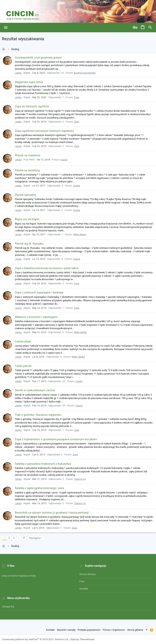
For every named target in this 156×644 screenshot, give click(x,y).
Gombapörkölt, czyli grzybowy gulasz (38, 58)
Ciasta (64, 160)
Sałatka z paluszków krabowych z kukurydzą (43, 464)
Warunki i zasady (66, 630)
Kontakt (84, 589)
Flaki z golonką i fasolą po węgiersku (38, 415)
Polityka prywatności (89, 630)
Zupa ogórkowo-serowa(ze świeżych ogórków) (44, 131)
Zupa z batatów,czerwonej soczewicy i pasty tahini (47, 268)
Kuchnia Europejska (85, 73)
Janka (18, 73)
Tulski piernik (23, 366)
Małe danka (80, 234)
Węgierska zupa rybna (29, 82)
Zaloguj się (8, 606)
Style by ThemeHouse (82, 639)
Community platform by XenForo (35, 639)
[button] (6, 28)
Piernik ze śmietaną (27, 170)
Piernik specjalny (26, 195)
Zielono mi (80, 479)
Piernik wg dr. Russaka (29, 244)
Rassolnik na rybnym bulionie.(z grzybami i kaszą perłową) (52, 513)
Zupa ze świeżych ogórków (32, 106)
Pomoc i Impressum (114, 630)
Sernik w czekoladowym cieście (35, 390)
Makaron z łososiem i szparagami (36, 317)
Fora (82, 581)
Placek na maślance (28, 155)
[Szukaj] (150, 28)
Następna (35, 538)
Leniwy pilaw (23, 341)
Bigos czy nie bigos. (27, 219)
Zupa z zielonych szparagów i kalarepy (39, 292)
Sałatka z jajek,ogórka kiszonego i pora (39, 488)
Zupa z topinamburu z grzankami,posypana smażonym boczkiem (56, 439)
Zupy (77, 97)
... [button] (19, 538)
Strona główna (88, 574)
